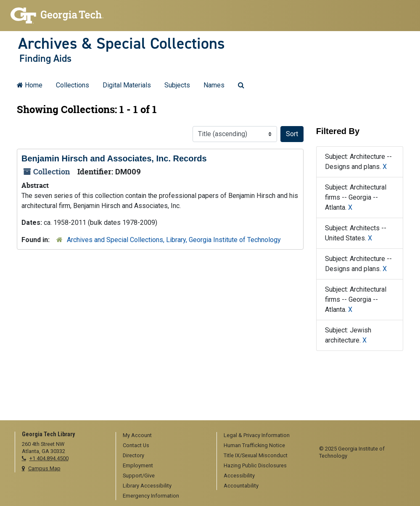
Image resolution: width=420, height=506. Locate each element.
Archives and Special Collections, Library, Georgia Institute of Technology (174, 240)
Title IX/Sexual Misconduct (256, 455)
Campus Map (44, 468)
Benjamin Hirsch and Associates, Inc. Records (114, 158)
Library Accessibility (147, 486)
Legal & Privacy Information (257, 435)
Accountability (241, 486)
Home (30, 85)
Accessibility (239, 476)
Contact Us (136, 445)
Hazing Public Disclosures (255, 465)
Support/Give (139, 476)
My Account (137, 435)
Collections (73, 85)
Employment (138, 465)
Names (214, 85)
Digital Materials (127, 85)
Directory (133, 455)
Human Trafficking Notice (254, 445)
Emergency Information (151, 496)
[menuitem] (163, 436)
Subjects (177, 85)
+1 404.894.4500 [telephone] (49, 458)
